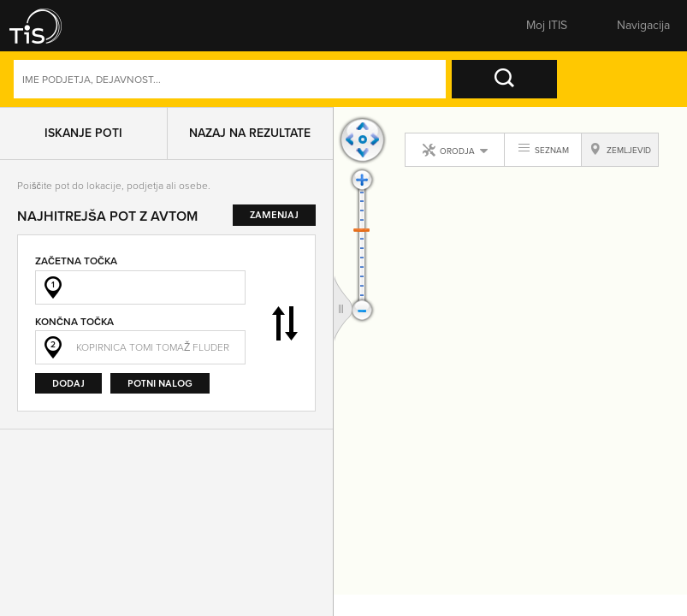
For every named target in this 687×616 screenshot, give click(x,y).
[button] (47, 26)
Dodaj (68, 383)
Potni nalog (160, 383)
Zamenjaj (285, 323)
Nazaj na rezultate (250, 133)
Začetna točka (76, 261)
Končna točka (74, 322)
